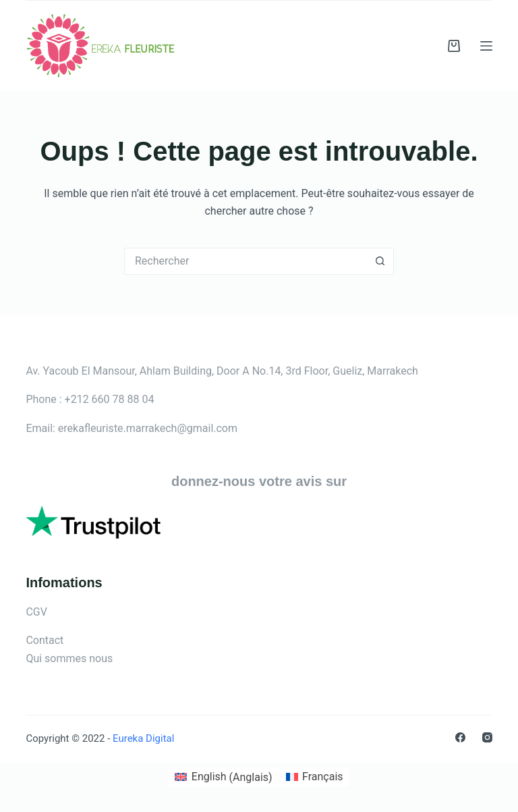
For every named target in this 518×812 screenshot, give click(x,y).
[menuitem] (223, 778)
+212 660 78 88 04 (110, 399)
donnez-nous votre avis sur (259, 481)
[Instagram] (487, 737)
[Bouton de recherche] (380, 261)
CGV (36, 612)
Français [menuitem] (323, 777)
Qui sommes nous (69, 658)
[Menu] (486, 46)
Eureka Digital (142, 738)
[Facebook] (460, 737)
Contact (45, 640)
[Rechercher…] (246, 261)
